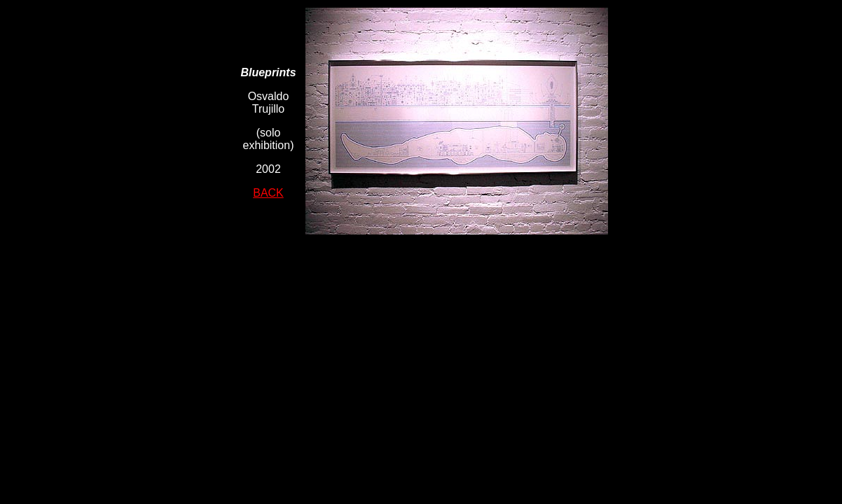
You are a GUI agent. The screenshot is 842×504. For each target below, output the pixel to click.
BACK (268, 193)
